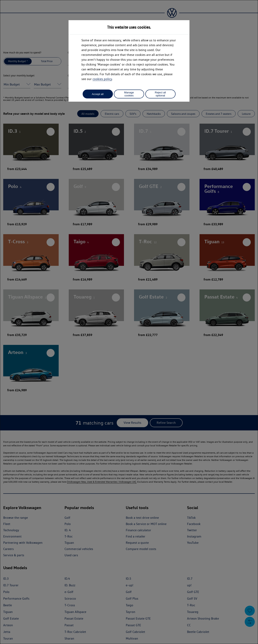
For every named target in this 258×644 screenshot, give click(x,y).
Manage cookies (129, 94)
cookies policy (102, 79)
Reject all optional (160, 94)
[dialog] (129, 322)
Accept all (98, 94)
